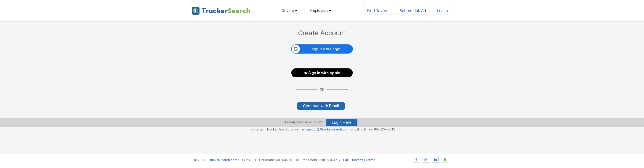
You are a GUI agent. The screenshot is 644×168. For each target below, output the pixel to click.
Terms (370, 160)
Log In (442, 11)
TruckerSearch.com (223, 160)
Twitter (426, 159)
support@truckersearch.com (328, 129)
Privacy (358, 160)
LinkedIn (435, 159)
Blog (445, 159)
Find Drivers (378, 11)
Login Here (342, 122)
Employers (319, 11)
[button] (322, 49)
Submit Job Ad (413, 11)
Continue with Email (321, 106)
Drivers (288, 11)
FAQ (346, 160)
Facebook (416, 159)
